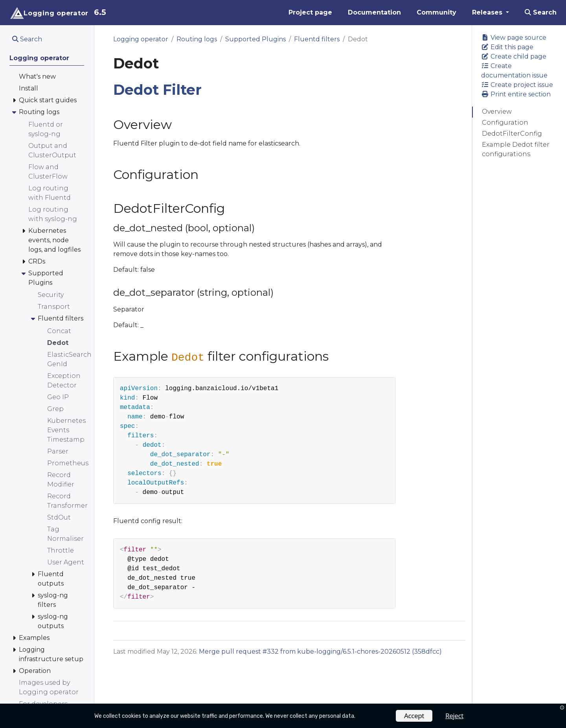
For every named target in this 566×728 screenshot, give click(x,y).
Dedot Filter (157, 90)
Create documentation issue (514, 71)
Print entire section (516, 94)
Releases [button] (488, 12)
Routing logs (197, 39)
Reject (454, 716)
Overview (497, 112)
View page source (514, 38)
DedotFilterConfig (512, 134)
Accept (414, 716)
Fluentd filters (317, 39)
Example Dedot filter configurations (516, 149)
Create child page (514, 56)
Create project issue (517, 85)
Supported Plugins (255, 39)
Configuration (505, 123)
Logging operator (141, 39)
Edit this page (507, 47)
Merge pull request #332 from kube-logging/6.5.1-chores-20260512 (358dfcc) (320, 652)
